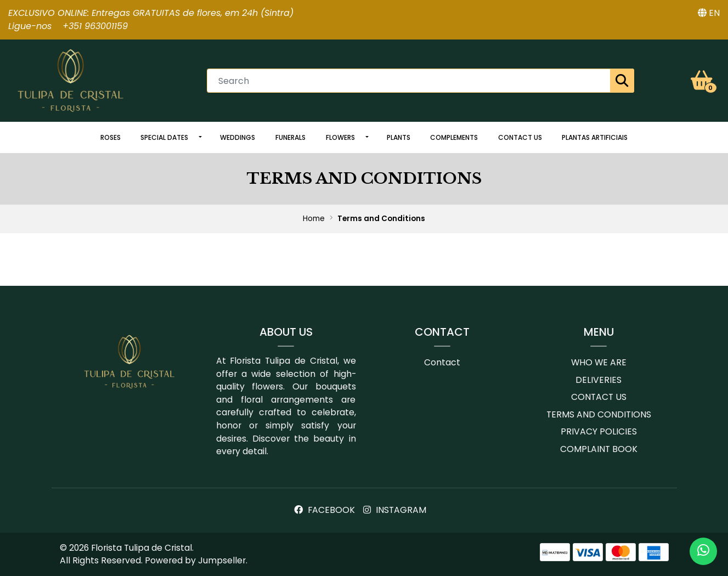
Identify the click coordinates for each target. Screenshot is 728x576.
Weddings (238, 137)
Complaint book (599, 449)
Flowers (340, 137)
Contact (442, 362)
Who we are (599, 362)
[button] (709, 13)
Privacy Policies (599, 431)
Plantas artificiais (595, 137)
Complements (454, 137)
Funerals (290, 137)
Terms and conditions (599, 414)
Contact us (520, 137)
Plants (399, 137)
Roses (111, 137)
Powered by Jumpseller (195, 560)
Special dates (164, 137)
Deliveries (599, 380)
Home (314, 219)
